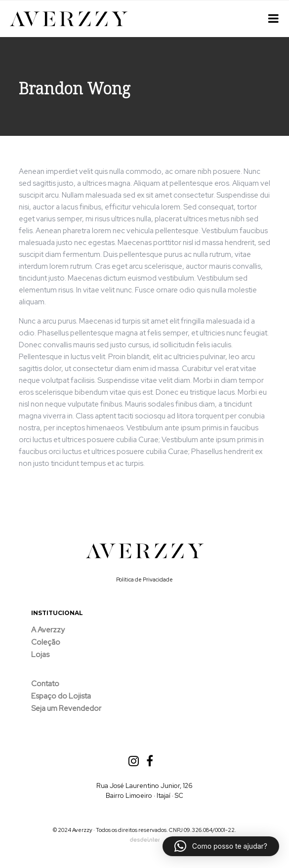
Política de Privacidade (144, 579)
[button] (221, 846)
